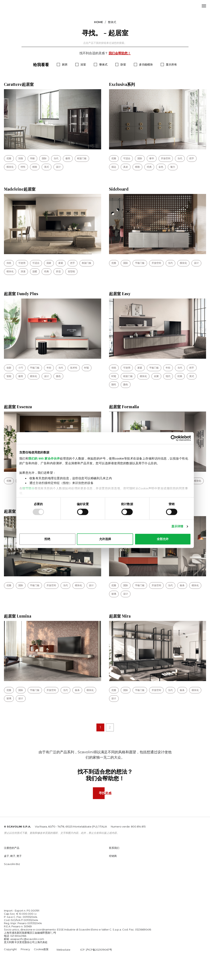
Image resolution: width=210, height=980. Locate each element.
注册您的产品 (12, 849)
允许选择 (105, 539)
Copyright (10, 950)
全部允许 (163, 539)
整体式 (103, 65)
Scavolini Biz (12, 865)
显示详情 (177, 527)
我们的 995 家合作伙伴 (44, 458)
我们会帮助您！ (120, 53)
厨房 (65, 65)
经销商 (113, 857)
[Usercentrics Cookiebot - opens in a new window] (174, 438)
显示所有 (171, 65)
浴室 (83, 65)
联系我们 (114, 849)
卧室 (123, 65)
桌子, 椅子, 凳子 (13, 857)
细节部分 (28, 488)
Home (98, 22)
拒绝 (47, 539)
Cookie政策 (41, 950)
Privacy (25, 950)
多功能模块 (146, 65)
